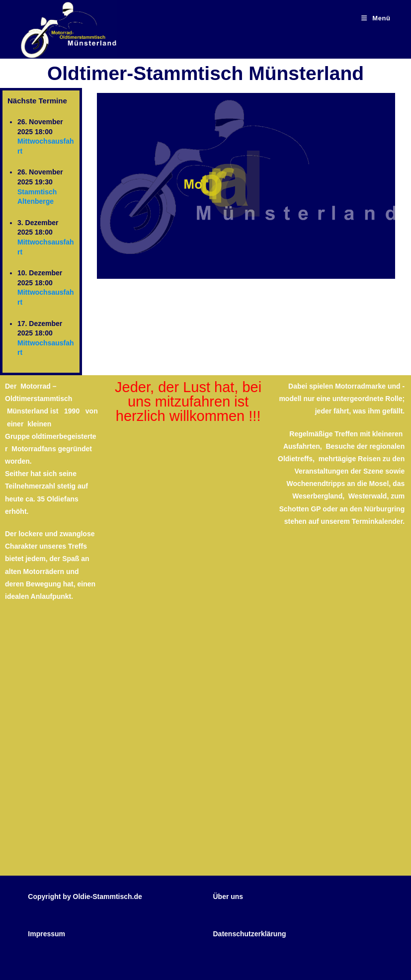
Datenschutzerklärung (249, 934)
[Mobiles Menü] (376, 18)
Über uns (228, 897)
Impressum (46, 934)
